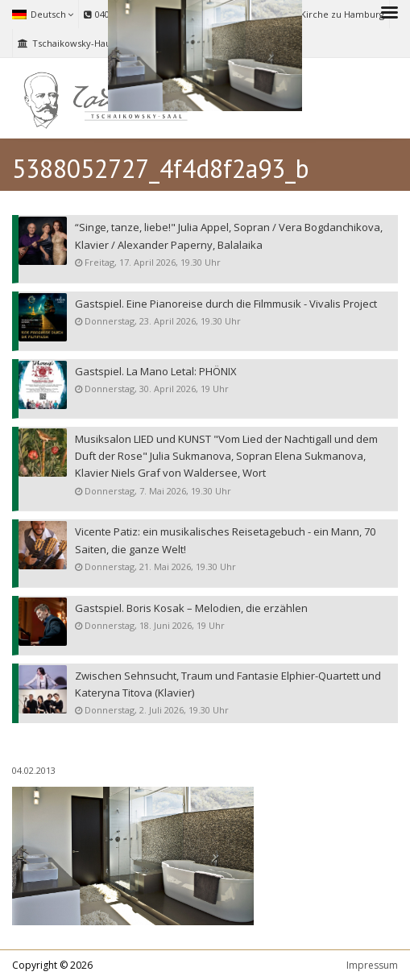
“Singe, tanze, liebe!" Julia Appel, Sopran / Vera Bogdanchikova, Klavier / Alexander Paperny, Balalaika (229, 236)
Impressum (372, 965)
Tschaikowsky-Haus (66, 43)
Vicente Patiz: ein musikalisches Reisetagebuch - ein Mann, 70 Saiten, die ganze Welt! (225, 541)
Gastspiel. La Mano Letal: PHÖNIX (156, 372)
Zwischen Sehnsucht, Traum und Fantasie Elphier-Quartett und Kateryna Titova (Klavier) (228, 685)
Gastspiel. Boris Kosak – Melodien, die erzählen (191, 608)
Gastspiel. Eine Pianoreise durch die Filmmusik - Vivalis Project (226, 304)
